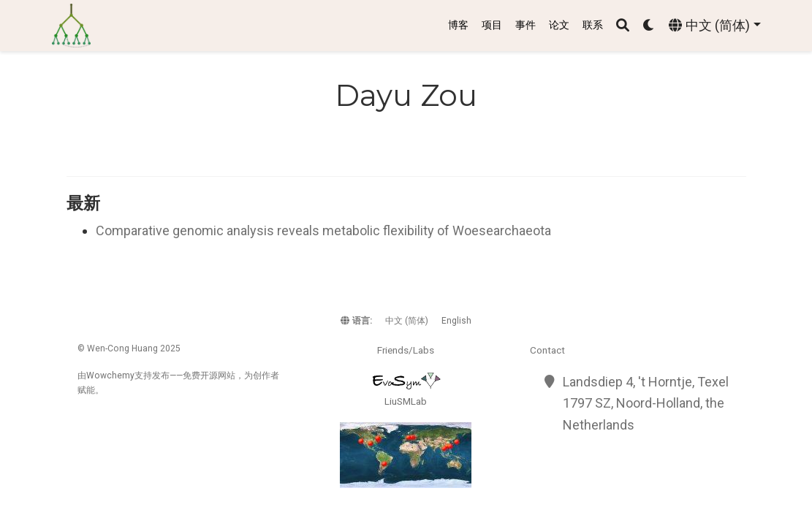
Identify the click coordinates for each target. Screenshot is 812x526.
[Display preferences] (649, 26)
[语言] (714, 26)
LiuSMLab (406, 401)
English (456, 321)
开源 (209, 376)
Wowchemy (110, 376)
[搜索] (623, 26)
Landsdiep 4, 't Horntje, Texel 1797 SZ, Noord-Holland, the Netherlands (646, 403)
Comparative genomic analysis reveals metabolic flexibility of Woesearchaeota (323, 230)
